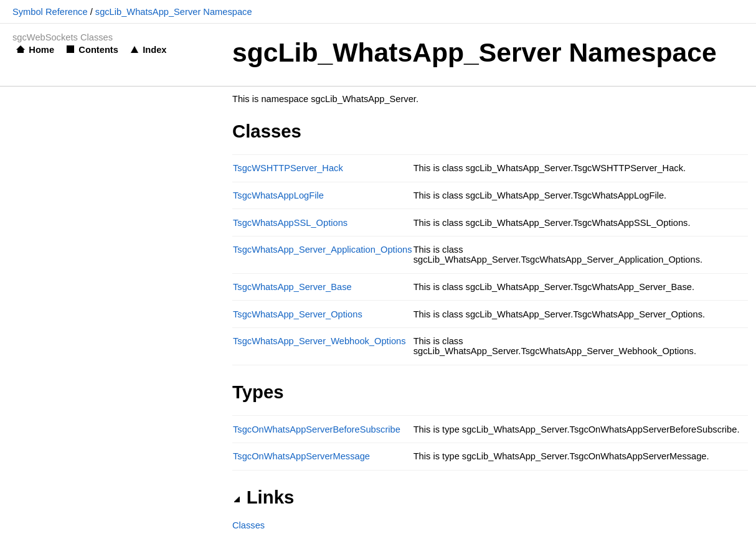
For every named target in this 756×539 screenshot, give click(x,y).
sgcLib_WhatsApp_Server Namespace (174, 12)
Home (41, 50)
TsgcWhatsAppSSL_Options (290, 223)
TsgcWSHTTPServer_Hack (288, 168)
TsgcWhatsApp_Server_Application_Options (323, 250)
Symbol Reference (50, 12)
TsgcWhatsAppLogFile (278, 195)
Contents (98, 50)
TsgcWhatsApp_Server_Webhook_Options (319, 341)
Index (154, 50)
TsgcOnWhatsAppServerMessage (301, 456)
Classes (248, 525)
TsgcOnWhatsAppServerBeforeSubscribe (317, 429)
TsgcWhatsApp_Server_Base (292, 287)
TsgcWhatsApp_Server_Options (298, 314)
